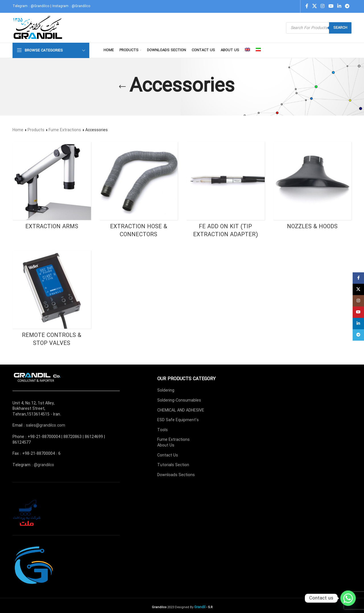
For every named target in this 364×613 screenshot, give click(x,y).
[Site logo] (38, 28)
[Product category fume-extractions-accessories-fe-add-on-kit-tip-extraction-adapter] (226, 192)
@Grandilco (40, 6)
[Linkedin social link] (339, 6)
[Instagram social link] (323, 6)
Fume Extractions (65, 130)
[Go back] (122, 87)
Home (18, 130)
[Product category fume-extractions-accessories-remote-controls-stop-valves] (52, 300)
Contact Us (168, 455)
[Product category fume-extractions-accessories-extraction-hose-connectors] (139, 192)
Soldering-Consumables (179, 400)
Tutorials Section (173, 465)
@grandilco (44, 465)
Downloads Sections (176, 475)
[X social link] (314, 6)
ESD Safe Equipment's (178, 420)
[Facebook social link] (307, 6)
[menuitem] (247, 50)
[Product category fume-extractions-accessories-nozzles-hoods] (313, 188)
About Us (166, 445)
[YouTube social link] (331, 6)
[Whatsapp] (348, 598)
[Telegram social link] (347, 6)
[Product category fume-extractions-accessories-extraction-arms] (52, 188)
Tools (163, 430)
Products (36, 130)
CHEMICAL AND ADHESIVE (181, 410)
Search (340, 28)
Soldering (166, 390)
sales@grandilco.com (45, 425)
